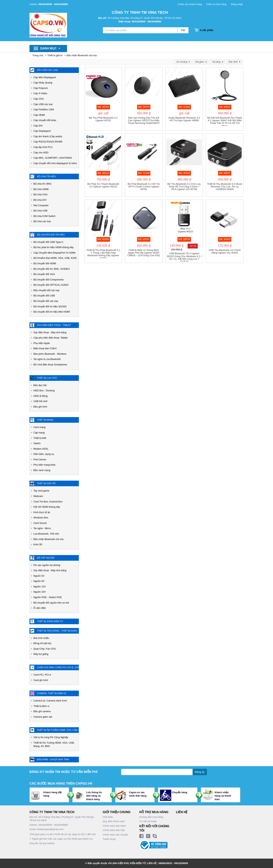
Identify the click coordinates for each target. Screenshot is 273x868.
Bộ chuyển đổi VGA (44, 274)
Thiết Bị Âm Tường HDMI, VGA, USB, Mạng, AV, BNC (54, 745)
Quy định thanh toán (114, 821)
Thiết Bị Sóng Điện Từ (50, 621)
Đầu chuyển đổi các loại (46, 290)
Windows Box (41, 518)
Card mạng (39, 427)
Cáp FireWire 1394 (44, 109)
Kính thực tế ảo (42, 512)
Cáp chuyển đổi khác (45, 120)
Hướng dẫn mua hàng (151, 817)
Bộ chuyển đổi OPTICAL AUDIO (51, 285)
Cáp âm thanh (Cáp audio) (48, 136)
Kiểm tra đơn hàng (217, 4)
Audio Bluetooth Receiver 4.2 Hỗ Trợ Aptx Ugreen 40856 (184, 119)
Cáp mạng (39, 433)
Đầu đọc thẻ (40, 385)
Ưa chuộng (182, 62)
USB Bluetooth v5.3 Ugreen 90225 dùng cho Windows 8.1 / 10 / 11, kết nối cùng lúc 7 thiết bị (184, 257)
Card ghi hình (41, 680)
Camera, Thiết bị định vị (52, 693)
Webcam (38, 496)
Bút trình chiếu (41, 638)
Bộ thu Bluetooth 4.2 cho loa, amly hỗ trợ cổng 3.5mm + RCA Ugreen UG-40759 (184, 187)
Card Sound (40, 523)
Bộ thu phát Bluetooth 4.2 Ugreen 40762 (103, 119)
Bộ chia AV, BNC (43, 184)
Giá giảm (200, 62)
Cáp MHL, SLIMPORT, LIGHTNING (53, 158)
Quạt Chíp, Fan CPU (45, 649)
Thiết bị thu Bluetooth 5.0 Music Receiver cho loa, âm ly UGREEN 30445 (225, 187)
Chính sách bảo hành (114, 826)
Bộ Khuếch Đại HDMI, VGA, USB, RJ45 (55, 258)
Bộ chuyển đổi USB (44, 296)
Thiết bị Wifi (40, 438)
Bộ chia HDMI (41, 189)
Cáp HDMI (39, 115)
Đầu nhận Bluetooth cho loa (82, 55)
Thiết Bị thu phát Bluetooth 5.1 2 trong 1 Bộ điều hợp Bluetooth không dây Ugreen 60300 (103, 254)
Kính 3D (38, 544)
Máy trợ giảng (41, 654)
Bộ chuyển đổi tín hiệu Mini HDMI (52, 312)
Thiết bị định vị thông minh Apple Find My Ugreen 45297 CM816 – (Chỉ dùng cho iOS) (144, 253)
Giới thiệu (108, 817)
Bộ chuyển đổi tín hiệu (51, 235)
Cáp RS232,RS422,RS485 (48, 142)
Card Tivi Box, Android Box (48, 502)
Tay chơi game (41, 491)
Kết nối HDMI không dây (47, 507)
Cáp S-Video (40, 93)
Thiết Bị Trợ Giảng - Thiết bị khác (57, 631)
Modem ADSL (41, 449)
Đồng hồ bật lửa (42, 643)
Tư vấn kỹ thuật (148, 821)
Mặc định (233, 62)
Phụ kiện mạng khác (44, 465)
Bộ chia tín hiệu (47, 176)
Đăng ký (200, 772)
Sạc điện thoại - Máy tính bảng (50, 332)
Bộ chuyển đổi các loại (46, 301)
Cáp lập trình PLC (43, 147)
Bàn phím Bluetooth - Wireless (50, 354)
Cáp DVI (38, 126)
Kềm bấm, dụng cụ (44, 454)
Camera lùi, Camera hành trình (50, 701)
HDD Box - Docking (44, 390)
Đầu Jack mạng (42, 470)
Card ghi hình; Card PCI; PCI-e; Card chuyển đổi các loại (58, 667)
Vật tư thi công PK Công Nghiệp (51, 737)
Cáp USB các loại (43, 104)
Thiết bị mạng (45, 420)
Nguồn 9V (39, 581)
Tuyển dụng (109, 839)
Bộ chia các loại (42, 221)
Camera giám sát (43, 717)
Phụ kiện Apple (42, 343)
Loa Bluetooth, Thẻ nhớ (46, 534)
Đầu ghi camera (42, 711)
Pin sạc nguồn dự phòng (47, 565)
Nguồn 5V (39, 576)
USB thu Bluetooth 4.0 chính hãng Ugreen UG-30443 (225, 251)
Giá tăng (216, 62)
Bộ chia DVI (40, 200)
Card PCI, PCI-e (42, 675)
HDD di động (40, 396)
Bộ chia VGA (40, 194)
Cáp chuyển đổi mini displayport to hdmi (55, 163)
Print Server (40, 459)
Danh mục (50, 48)
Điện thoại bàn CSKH (45, 348)
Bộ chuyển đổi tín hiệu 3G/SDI (50, 306)
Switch (37, 443)
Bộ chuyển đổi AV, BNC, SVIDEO (52, 269)
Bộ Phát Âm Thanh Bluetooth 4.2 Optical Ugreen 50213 (103, 185)
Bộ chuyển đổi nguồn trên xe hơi (51, 603)
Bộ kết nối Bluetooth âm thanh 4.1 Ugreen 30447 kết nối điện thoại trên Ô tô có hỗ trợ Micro (225, 121)
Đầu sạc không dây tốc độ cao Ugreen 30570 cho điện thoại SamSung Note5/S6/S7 (144, 121)
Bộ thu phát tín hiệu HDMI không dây (54, 247)
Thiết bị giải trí (55, 55)
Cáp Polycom (41, 88)
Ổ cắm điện (40, 608)
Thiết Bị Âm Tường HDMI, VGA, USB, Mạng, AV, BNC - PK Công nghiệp (58, 730)
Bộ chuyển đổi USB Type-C (48, 242)
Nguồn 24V (40, 592)
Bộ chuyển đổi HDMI (45, 263)
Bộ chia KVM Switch (44, 216)
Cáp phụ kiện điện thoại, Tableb (51, 338)
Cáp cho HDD (41, 153)
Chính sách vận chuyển (115, 835)
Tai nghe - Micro (42, 528)
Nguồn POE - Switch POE (48, 597)
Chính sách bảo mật (114, 830)
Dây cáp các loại (48, 70)
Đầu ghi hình (40, 407)
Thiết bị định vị (41, 706)
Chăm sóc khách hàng (190, 4)
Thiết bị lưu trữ (47, 378)
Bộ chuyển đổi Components (49, 280)
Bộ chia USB (40, 211)
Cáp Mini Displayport (45, 77)
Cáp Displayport (42, 131)
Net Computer (41, 205)
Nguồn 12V (40, 587)
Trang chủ (38, 55)
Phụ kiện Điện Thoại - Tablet (54, 325)
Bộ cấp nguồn (46, 558)
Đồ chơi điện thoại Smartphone (50, 365)
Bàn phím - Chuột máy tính (53, 760)
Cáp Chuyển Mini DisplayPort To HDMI (54, 253)
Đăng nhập (237, 4)
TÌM (183, 30)
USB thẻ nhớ (40, 401)
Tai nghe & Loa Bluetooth (47, 359)
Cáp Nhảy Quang (43, 83)
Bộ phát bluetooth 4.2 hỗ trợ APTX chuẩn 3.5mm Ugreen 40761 (144, 187)
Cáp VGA (39, 99)
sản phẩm (206, 30)
